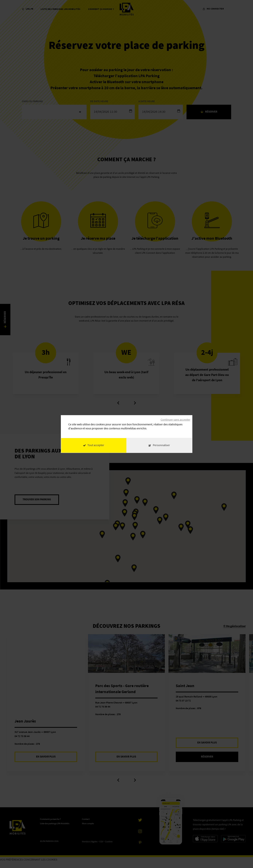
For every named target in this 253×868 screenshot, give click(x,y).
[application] (244, 859)
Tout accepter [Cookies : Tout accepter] (94, 445)
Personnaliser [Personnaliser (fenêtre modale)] (161, 445)
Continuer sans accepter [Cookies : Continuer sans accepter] (175, 420)
